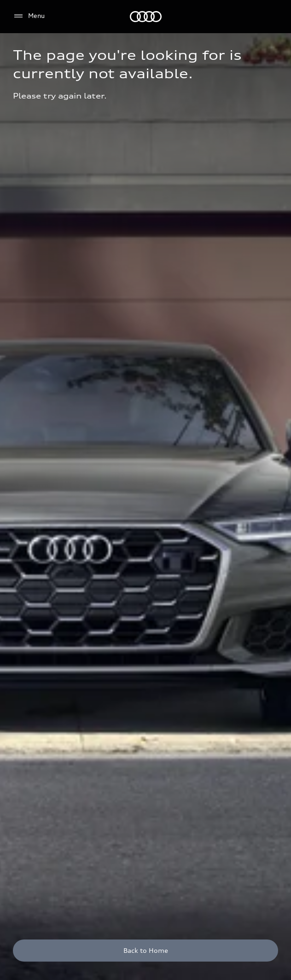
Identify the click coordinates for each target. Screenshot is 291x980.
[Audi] (146, 17)
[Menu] (29, 16)
